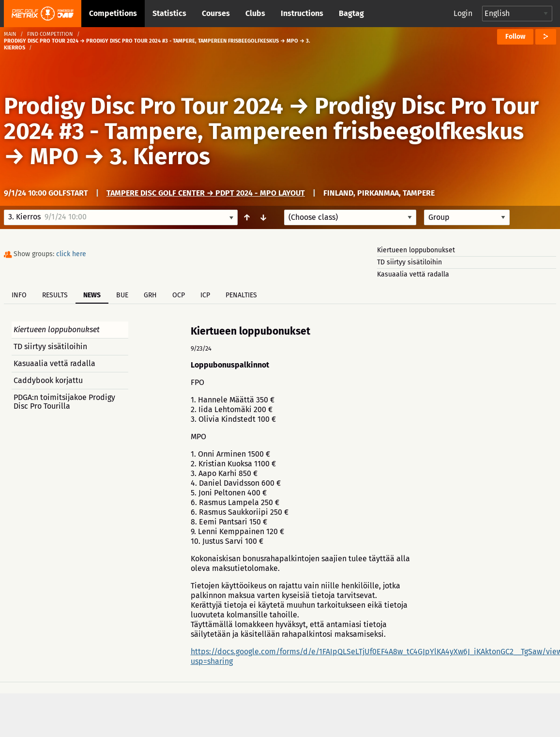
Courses (216, 13)
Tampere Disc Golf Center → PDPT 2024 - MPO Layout (206, 193)
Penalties (241, 295)
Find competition (50, 34)
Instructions (302, 13)
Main (10, 34)
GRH (150, 295)
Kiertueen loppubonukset (416, 250)
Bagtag (351, 13)
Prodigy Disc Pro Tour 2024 (144, 106)
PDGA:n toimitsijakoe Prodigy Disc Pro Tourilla (64, 402)
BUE (122, 295)
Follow (515, 37)
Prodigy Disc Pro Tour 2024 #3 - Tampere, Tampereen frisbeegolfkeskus (271, 119)
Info (19, 295)
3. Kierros (160, 156)
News (92, 295)
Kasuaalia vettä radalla (413, 274)
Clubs (255, 13)
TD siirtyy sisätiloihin (409, 262)
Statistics (169, 13)
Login (463, 13)
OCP (179, 295)
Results (55, 295)
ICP (205, 295)
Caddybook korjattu (48, 380)
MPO (54, 156)
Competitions (113, 13)
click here (71, 254)
